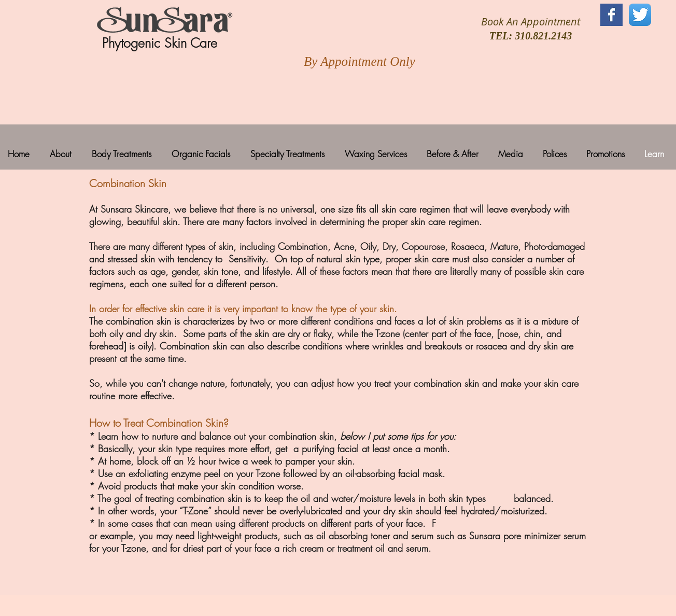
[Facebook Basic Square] (611, 15)
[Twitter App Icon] (640, 15)
